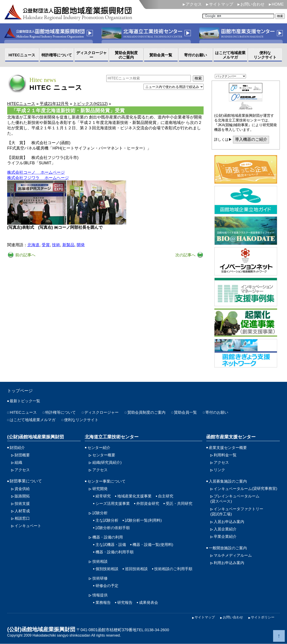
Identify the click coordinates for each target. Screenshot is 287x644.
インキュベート (29, 526)
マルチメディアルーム (234, 561)
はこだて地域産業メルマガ (34, 420)
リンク (220, 470)
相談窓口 (23, 518)
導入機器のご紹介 (251, 140)
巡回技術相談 (138, 569)
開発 (81, 245)
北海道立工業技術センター (112, 437)
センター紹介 (100, 448)
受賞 (46, 245)
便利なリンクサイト (85, 420)
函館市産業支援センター (231, 437)
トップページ (21, 391)
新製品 (68, 245)
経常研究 (104, 496)
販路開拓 (23, 496)
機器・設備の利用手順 (116, 552)
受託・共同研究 (183, 503)
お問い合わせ (252, 4)
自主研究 (169, 496)
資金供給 (23, 489)
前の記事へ (25, 255)
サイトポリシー (262, 617)
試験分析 (100, 513)
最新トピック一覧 (26, 401)
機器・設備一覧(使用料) (156, 545)
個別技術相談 (108, 569)
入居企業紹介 (226, 534)
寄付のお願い (226, 413)
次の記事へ (186, 255)
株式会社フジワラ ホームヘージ (38, 178)
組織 (19, 462)
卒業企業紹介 (226, 542)
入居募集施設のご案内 (229, 481)
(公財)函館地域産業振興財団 (36, 437)
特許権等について (63, 413)
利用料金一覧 (226, 455)
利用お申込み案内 (230, 568)
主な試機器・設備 (112, 545)
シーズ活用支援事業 (114, 503)
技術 (56, 245)
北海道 (33, 245)
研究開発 (100, 489)
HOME (278, 4)
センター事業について (108, 481)
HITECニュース (24, 413)
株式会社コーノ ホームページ (36, 172)
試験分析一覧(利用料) (146, 520)
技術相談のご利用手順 (177, 569)
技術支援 (23, 503)
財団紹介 (18, 448)
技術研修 (100, 578)
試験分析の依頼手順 (114, 528)
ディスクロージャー (106, 413)
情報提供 (100, 595)
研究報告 (126, 602)
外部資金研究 (150, 503)
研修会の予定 (108, 586)
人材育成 (23, 511)
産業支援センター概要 (229, 448)
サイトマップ (221, 4)
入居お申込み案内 (230, 527)
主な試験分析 (108, 520)
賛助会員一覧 (194, 413)
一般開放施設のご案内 (229, 553)
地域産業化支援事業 (136, 496)
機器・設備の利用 (109, 537)
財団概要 (23, 455)
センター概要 (104, 455)
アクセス (194, 4)
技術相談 (100, 561)
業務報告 (104, 602)
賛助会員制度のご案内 (153, 413)
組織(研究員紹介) (108, 462)
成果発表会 (151, 602)
